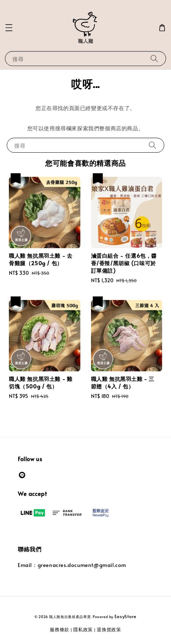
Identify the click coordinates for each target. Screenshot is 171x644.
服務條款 (60, 629)
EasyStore (125, 616)
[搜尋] (154, 58)
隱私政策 (83, 629)
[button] (9, 28)
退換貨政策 (109, 629)
